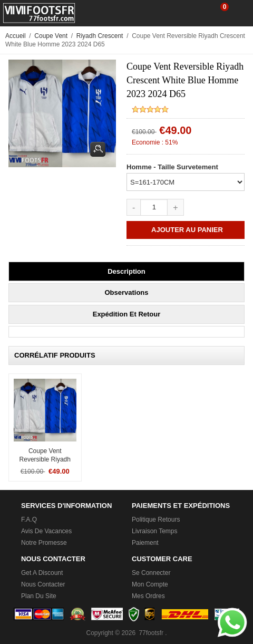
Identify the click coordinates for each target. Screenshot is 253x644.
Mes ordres (148, 596)
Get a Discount (42, 573)
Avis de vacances (46, 531)
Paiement (145, 543)
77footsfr (151, 633)
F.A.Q (29, 520)
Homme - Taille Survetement (172, 167)
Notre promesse (44, 543)
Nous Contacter (43, 584)
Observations (126, 292)
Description (126, 271)
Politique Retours (156, 520)
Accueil (16, 36)
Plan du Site (39, 596)
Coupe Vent (51, 36)
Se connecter (151, 573)
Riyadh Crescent (100, 36)
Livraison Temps (154, 531)
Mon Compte (150, 584)
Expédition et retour (127, 314)
